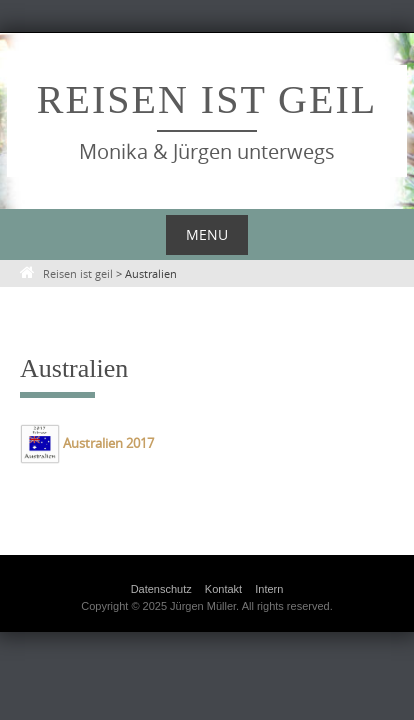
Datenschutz (161, 589)
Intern (269, 589)
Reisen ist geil (207, 99)
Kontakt (223, 589)
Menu (207, 234)
